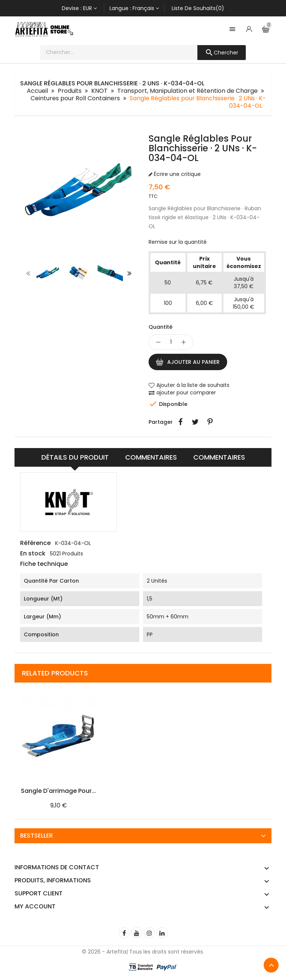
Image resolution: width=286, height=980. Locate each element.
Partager (180, 422)
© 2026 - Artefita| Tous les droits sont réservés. (143, 952)
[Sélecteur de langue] (134, 8)
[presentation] (28, 273)
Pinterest (210, 422)
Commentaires (151, 457)
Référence (35, 543)
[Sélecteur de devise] (79, 8)
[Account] (249, 29)
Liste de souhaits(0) (198, 8)
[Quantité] (171, 342)
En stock (33, 554)
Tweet (195, 422)
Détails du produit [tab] (75, 457)
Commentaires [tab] (219, 457)
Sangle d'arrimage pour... (58, 791)
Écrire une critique (177, 174)
